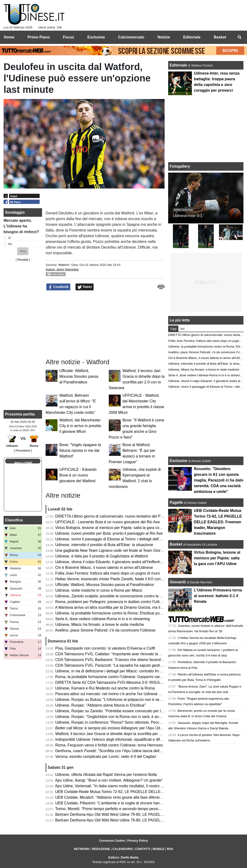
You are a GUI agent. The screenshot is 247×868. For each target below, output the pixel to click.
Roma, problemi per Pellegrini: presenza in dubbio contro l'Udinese (112, 602)
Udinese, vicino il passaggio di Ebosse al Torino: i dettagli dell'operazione (117, 539)
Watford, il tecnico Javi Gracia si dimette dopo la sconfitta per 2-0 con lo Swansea (124, 734)
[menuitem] (239, 37)
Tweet (85, 287)
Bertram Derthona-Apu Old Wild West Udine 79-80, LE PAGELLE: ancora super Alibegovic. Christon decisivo (147, 820)
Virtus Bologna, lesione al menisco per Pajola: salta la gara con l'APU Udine (119, 528)
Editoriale (179, 65)
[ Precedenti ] (23, 451)
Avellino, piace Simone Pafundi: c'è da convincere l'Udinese (105, 630)
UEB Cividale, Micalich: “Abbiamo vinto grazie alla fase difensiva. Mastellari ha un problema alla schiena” (144, 797)
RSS (170, 849)
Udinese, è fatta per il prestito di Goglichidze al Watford (102, 556)
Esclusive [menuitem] (96, 37)
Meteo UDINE (23, 463)
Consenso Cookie (112, 841)
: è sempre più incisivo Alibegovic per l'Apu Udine (110, 728)
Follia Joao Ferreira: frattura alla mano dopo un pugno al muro (108, 573)
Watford (63, 265)
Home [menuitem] (9, 37)
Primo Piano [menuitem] (39, 37)
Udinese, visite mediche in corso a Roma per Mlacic (99, 590)
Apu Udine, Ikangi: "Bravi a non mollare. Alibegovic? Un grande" (109, 780)
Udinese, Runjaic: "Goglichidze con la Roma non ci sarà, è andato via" (114, 717)
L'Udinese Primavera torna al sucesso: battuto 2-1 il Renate (218, 596)
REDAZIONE (101, 849)
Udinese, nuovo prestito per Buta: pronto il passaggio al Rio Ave (109, 533)
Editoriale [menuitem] (192, 37)
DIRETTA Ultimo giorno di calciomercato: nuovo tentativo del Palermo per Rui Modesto (128, 516)
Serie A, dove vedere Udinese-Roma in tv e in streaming (103, 619)
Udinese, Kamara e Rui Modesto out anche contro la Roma (105, 688)
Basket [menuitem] (220, 37)
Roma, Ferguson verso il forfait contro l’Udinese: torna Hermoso (109, 745)
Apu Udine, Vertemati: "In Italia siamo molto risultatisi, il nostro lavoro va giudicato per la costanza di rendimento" (150, 786)
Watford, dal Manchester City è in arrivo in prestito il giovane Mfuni (80, 426)
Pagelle (176, 502)
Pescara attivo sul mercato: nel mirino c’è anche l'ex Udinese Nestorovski (117, 694)
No (10, 244)
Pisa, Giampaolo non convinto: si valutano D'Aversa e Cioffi (105, 648)
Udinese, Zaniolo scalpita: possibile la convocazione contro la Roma (113, 596)
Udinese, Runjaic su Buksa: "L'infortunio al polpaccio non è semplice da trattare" (123, 700)
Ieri (182, 329)
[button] (23, 251)
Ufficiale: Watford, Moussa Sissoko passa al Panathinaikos (79, 376)
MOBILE (158, 849)
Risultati (23, 260)
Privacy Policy (138, 841)
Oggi (173, 329)
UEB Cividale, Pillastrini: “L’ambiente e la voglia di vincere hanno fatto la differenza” (125, 803)
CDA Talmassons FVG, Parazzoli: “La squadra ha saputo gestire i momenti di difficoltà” (128, 665)
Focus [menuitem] (69, 37)
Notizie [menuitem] (164, 37)
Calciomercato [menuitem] (131, 37)
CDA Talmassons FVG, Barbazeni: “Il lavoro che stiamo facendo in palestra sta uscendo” (130, 660)
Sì (10, 238)
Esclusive (178, 461)
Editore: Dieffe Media (123, 857)
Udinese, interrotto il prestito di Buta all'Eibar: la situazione (104, 545)
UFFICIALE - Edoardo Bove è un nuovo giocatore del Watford (78, 475)
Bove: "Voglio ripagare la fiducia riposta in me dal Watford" (80, 451)
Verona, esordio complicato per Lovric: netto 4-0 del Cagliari (106, 757)
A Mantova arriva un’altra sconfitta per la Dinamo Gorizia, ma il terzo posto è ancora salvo (131, 607)
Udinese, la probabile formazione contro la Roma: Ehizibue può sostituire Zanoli (122, 613)
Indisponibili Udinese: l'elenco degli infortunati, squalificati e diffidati (112, 739)
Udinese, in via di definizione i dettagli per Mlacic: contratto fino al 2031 (115, 671)
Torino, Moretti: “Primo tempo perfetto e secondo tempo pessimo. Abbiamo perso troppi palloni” (135, 809)
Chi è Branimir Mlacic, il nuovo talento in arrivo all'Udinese (104, 568)
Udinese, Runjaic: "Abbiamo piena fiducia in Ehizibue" (101, 705)
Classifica (14, 520)
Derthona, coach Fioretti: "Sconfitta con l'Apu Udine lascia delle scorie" (115, 751)
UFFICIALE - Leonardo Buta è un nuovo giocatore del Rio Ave (108, 522)
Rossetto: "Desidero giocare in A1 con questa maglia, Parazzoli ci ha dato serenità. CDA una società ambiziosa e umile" (218, 480)
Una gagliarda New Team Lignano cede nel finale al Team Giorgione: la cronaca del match (131, 550)
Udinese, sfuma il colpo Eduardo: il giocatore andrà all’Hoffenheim (111, 562)
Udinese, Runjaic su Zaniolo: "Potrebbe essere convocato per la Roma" (115, 711)
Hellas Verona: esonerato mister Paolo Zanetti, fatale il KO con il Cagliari (116, 579)
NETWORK (82, 849)
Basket (176, 544)
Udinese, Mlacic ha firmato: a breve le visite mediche (100, 625)
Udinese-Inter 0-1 (188, 216)
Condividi (58, 287)
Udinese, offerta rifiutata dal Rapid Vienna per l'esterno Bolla (106, 775)
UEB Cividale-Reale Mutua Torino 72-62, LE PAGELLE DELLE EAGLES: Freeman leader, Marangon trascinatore (151, 792)
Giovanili (178, 582)
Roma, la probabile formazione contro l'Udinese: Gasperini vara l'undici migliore (122, 677)
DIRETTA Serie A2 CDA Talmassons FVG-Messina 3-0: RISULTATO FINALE (120, 682)
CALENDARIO (122, 849)
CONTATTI (143, 849)
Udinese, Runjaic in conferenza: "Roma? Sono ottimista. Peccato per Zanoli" (120, 722)
